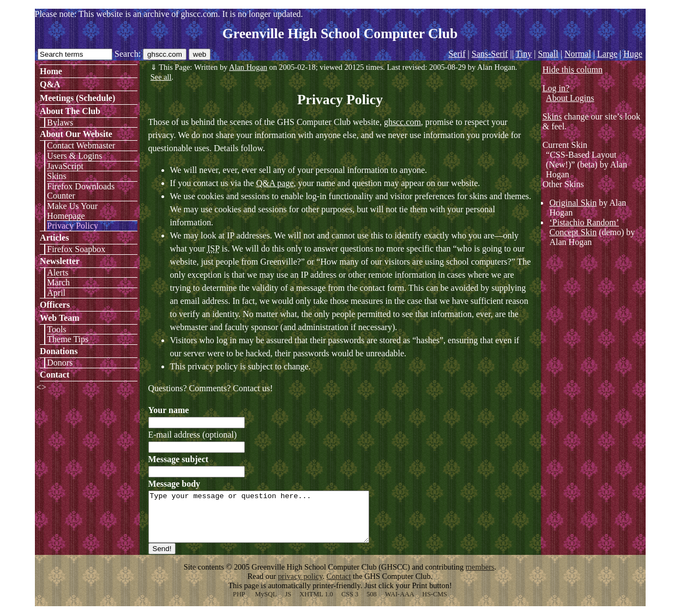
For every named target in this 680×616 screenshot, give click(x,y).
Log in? (556, 88)
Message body (174, 484)
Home (51, 71)
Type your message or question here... (272, 522)
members (480, 577)
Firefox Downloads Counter (81, 191)
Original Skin (573, 203)
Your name (169, 410)
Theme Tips (68, 339)
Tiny (524, 54)
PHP (239, 604)
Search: (128, 54)
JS (288, 604)
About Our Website (76, 134)
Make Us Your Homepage (72, 211)
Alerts (58, 273)
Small (548, 54)
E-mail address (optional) (193, 435)
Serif (457, 54)
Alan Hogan (248, 67)
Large (607, 54)
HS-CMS (435, 604)
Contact (55, 375)
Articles (54, 238)
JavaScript (65, 166)
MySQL (266, 604)
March (58, 282)
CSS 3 (350, 604)
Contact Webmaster (81, 145)
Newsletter (60, 261)
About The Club (70, 111)
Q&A (50, 84)
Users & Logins (74, 156)
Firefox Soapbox (76, 249)
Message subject (179, 459)
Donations (59, 351)
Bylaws (60, 122)
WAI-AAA (399, 604)
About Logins (570, 98)
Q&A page (275, 183)
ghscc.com (402, 122)
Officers (55, 305)
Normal (578, 54)
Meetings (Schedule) (77, 98)
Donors (60, 363)
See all (161, 77)
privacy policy (300, 586)
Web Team (59, 318)
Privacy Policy (73, 226)
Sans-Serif (490, 54)
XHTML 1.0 (316, 604)
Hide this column (573, 70)
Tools (56, 329)
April (56, 293)
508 (371, 604)
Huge (633, 54)
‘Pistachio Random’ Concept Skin (584, 227)
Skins (57, 176)
